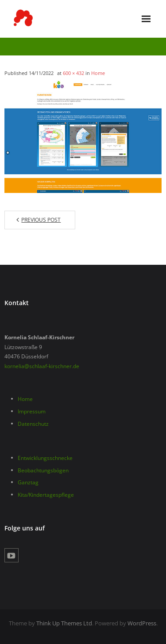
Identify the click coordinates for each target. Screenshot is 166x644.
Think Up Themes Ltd (64, 623)
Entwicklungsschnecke (45, 458)
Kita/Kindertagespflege (46, 495)
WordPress (142, 623)
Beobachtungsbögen (43, 470)
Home (98, 73)
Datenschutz (33, 424)
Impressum (32, 411)
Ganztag (28, 482)
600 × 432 (73, 73)
